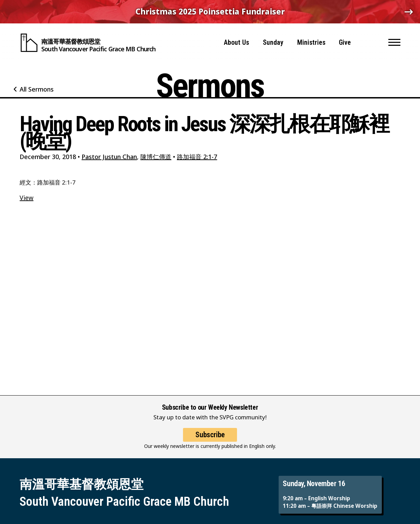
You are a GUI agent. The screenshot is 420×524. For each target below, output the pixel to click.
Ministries (311, 41)
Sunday (273, 41)
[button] (394, 41)
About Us (236, 41)
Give (345, 41)
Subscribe (210, 441)
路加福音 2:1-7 (197, 157)
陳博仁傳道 (156, 157)
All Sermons (37, 89)
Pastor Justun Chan (109, 157)
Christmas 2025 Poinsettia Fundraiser (210, 12)
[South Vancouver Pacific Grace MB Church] (88, 41)
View (26, 198)
